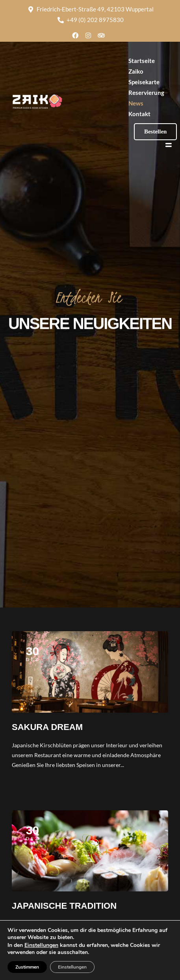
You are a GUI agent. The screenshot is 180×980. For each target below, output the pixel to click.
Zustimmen (27, 967)
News (136, 103)
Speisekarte (144, 82)
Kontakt (139, 114)
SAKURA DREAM (47, 727)
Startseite (142, 61)
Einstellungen (41, 945)
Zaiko (136, 71)
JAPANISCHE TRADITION (64, 906)
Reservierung (146, 93)
